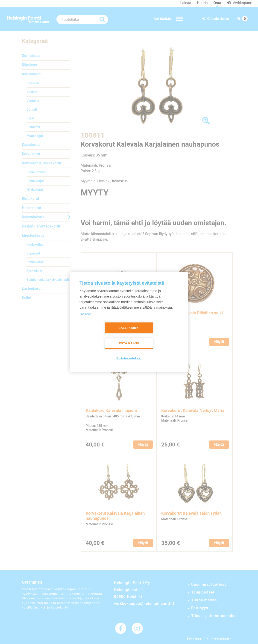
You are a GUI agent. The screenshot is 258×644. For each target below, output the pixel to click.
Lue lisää (85, 314)
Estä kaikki (129, 343)
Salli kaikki (129, 328)
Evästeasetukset (129, 358)
